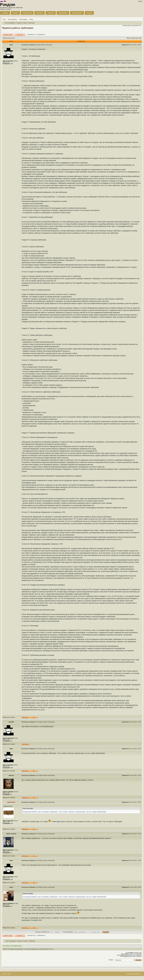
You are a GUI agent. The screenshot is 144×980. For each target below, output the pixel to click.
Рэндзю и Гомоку (22, 23)
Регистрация (23, 19)
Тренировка (63, 13)
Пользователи (12, 19)
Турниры (40, 13)
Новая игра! (27, 13)
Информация (77, 13)
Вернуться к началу (9, 717)
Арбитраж (31, 23)
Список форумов (10, 23)
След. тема (138, 38)
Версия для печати (9, 38)
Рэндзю (8, 4)
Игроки (89, 13)
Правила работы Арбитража (18, 28)
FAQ (4, 19)
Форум (15, 13)
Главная (5, 13)
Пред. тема (130, 38)
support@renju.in (136, 974)
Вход (31, 19)
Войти (140, 1)
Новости (51, 13)
